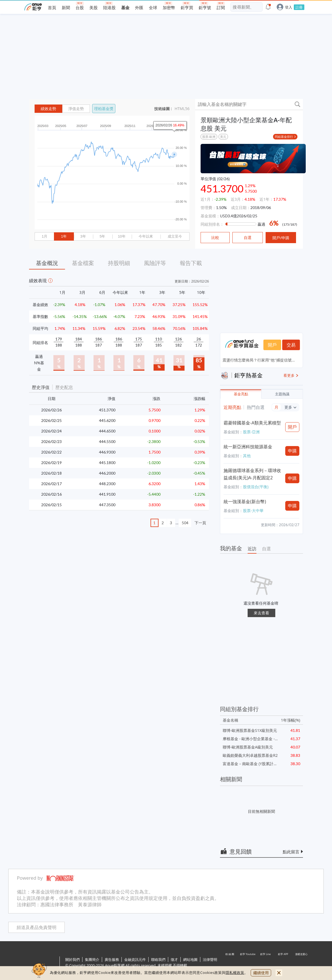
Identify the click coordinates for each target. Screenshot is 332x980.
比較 (215, 238)
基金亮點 (241, 394)
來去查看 (261, 613)
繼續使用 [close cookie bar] (261, 973)
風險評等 (155, 263)
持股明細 (119, 263)
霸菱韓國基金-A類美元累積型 (252, 423)
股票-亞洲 (251, 432)
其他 (247, 456)
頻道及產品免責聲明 (37, 927)
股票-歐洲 (209, 137)
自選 (266, 549)
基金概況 (47, 263)
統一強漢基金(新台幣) (245, 502)
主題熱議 (282, 394)
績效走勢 (48, 109)
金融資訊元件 (135, 959)
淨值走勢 (76, 109)
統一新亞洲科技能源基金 (248, 447)
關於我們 (72, 959)
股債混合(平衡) (256, 487)
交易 (291, 345)
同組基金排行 (284, 137)
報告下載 (191, 263)
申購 (292, 451)
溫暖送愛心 (301, 963)
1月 (45, 236)
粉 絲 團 (230, 963)
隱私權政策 (235, 973)
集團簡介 (92, 959)
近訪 (252, 549)
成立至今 (175, 236)
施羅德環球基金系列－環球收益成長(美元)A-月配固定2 (252, 474)
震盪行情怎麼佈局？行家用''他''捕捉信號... (259, 360)
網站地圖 (190, 959)
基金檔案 (83, 263)
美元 (223, 137)
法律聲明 (210, 959)
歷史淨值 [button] (41, 387)
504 (185, 523)
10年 (122, 236)
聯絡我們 (158, 959)
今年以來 (146, 236)
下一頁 (200, 523)
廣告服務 (112, 959)
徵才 (174, 959)
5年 (102, 236)
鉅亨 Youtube (248, 963)
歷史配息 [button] (64, 387)
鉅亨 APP (283, 963)
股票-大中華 (253, 511)
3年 (83, 236)
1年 (64, 236)
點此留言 (291, 852)
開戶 (272, 345)
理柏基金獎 (104, 109)
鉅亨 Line (266, 963)
